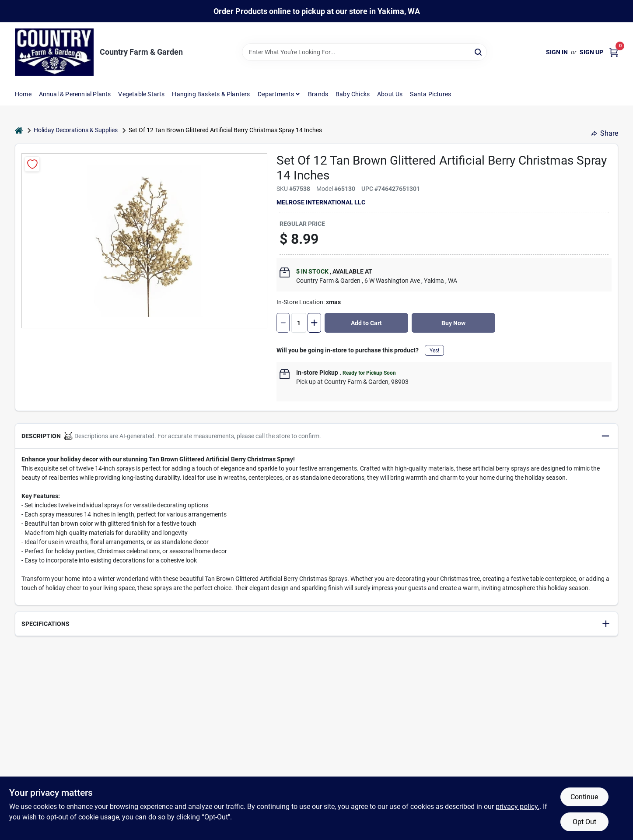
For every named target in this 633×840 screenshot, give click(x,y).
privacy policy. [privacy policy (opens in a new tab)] (518, 807)
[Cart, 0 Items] (614, 52)
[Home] (19, 130)
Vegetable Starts (141, 94)
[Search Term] (364, 52)
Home (23, 94)
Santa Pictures (430, 94)
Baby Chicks (353, 94)
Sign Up (591, 52)
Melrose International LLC (321, 202)
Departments (276, 94)
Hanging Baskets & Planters (211, 94)
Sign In (557, 52)
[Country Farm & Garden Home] (54, 52)
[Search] (479, 51)
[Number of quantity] (299, 323)
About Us (390, 94)
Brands (318, 94)
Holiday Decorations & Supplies (76, 130)
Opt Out (584, 822)
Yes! (434, 351)
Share (605, 133)
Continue (584, 797)
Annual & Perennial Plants (75, 94)
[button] (316, 436)
